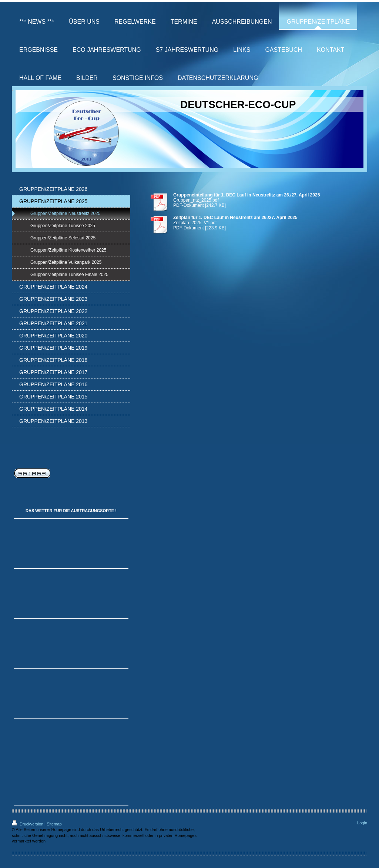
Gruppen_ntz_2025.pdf (196, 200)
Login (362, 823)
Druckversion (28, 824)
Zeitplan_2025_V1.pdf (195, 223)
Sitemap (54, 824)
